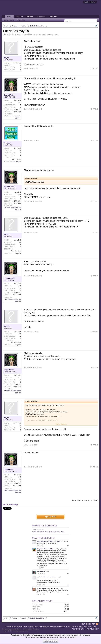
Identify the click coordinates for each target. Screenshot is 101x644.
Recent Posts (21, 20)
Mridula (7, 235)
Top (93, 624)
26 (20, 151)
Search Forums (9, 20)
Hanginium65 (41, 549)
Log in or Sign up (90, 2)
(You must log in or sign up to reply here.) (85, 501)
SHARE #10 (94, 467)
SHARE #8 (94, 368)
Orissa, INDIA (17, 112)
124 (20, 65)
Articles (19, 16)
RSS (97, 624)
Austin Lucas (41, 588)
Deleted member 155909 (45, 541)
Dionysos (35, 529)
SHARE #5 (94, 232)
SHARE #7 (94, 331)
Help (83, 624)
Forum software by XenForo (21, 629)
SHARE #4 (94, 201)
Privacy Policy (93, 629)
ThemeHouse (33, 631)
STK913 (66, 611)
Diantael (41, 529)
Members (53, 16)
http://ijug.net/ (17, 162)
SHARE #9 (94, 445)
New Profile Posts (43, 538)
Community (41, 16)
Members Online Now (44, 526)
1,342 (19, 103)
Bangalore (18, 253)
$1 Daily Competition (23, 34)
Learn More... (53, 641)
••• (68, 546)
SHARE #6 (94, 276)
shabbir (58, 541)
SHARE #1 (94, 69)
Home (9, 17)
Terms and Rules (79, 629)
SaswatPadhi (9, 95)
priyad (44, 34)
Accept (46, 641)
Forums (30, 16)
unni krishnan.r (42, 577)
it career (7, 143)
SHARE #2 (94, 109)
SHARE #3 (94, 141)
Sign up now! (50, 517)
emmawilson (41, 571)
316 (20, 242)
